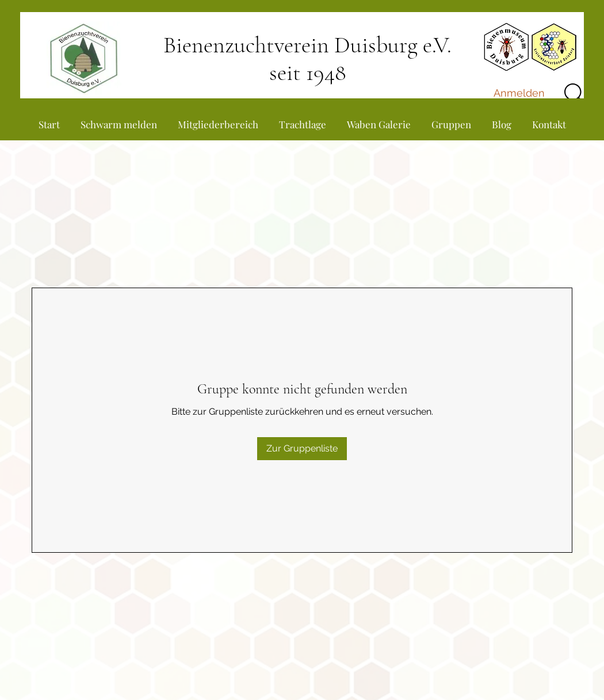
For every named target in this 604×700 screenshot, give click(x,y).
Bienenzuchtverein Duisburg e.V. (307, 45)
